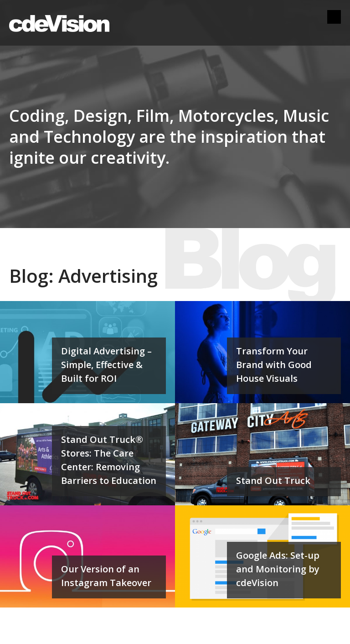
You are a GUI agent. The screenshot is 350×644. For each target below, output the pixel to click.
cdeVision (59, 23)
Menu (334, 17)
